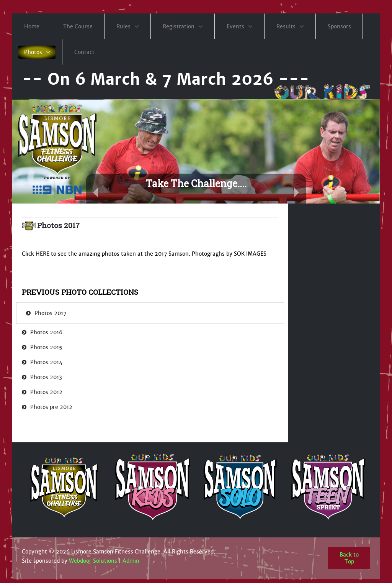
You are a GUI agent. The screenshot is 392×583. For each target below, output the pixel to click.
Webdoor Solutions (93, 561)
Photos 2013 (46, 377)
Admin (131, 561)
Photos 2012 (46, 392)
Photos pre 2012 (51, 407)
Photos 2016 (46, 332)
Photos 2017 (58, 225)
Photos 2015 (46, 347)
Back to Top (349, 558)
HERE (42, 254)
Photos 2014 (46, 362)
